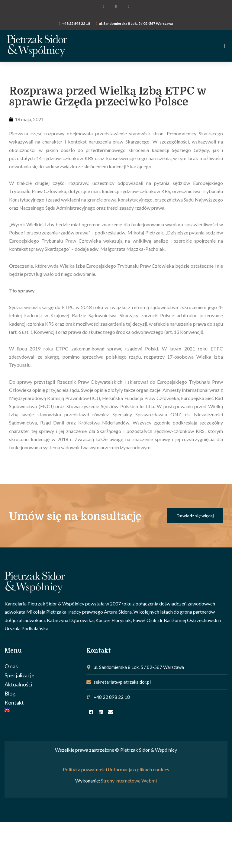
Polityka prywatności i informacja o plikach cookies (116, 769)
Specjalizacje (19, 675)
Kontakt (14, 702)
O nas (11, 666)
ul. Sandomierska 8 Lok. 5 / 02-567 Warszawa (136, 23)
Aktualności (18, 684)
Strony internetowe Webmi (129, 781)
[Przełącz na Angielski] (42, 710)
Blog (10, 693)
